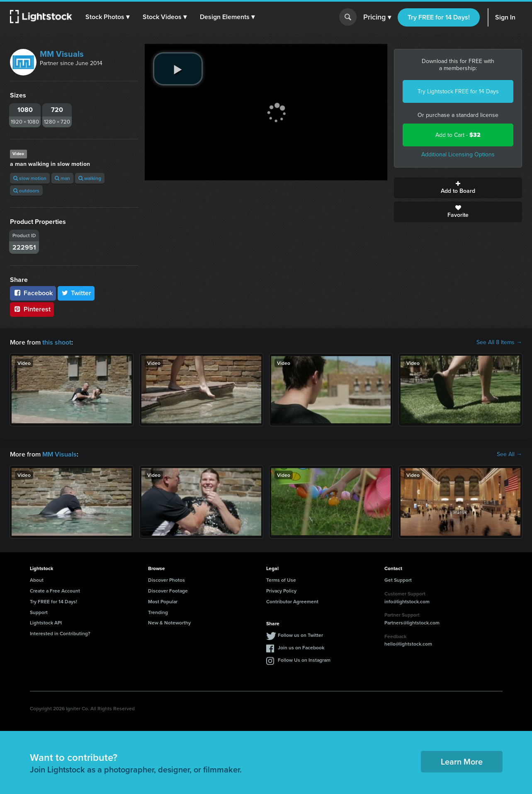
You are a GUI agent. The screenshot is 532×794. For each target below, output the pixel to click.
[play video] (178, 69)
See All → (509, 454)
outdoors (26, 191)
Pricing (377, 17)
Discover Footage (168, 591)
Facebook (33, 293)
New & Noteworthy (169, 623)
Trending (158, 612)
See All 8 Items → (499, 342)
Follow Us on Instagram (304, 660)
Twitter (76, 293)
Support (39, 612)
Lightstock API (46, 623)
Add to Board (458, 188)
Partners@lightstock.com (412, 623)
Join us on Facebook (301, 647)
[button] (107, 17)
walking (90, 178)
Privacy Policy (281, 591)
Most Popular (163, 601)
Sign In (505, 17)
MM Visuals (62, 54)
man (62, 178)
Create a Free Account (55, 591)
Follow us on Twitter (300, 635)
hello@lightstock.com (408, 644)
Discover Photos (166, 580)
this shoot (57, 342)
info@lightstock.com (407, 601)
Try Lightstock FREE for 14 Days (458, 91)
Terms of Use (281, 580)
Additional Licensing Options (458, 154)
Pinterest (32, 309)
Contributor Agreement (292, 601)
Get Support (398, 580)
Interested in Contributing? (60, 633)
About (37, 580)
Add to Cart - (458, 135)
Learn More (462, 761)
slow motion (30, 178)
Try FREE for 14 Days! (439, 17)
